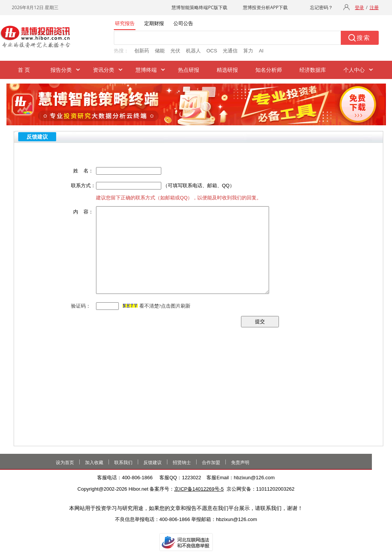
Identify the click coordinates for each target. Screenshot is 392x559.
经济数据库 (313, 70)
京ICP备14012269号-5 (199, 489)
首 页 (24, 70)
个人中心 (354, 70)
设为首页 (65, 463)
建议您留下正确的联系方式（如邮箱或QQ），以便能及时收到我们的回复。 (179, 198)
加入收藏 (94, 463)
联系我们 (123, 463)
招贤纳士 (182, 463)
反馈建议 (153, 463)
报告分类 (61, 70)
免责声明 (240, 463)
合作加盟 (211, 463)
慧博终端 (146, 70)
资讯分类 (104, 70)
